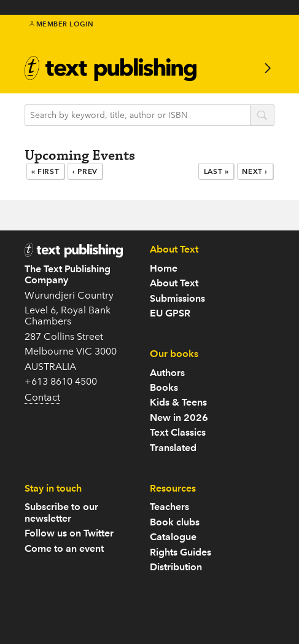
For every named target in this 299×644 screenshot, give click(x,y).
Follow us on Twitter (69, 533)
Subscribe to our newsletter (61, 512)
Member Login (62, 24)
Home (164, 268)
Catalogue (173, 537)
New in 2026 (179, 418)
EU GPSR (170, 313)
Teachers (169, 507)
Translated (173, 448)
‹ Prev (85, 171)
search (262, 116)
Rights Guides (181, 552)
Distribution (176, 567)
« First (45, 171)
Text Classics (178, 432)
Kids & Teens (178, 402)
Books (164, 387)
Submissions (177, 298)
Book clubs (175, 522)
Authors (167, 373)
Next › (255, 171)
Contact (42, 397)
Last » (216, 171)
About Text (174, 283)
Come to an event (64, 548)
